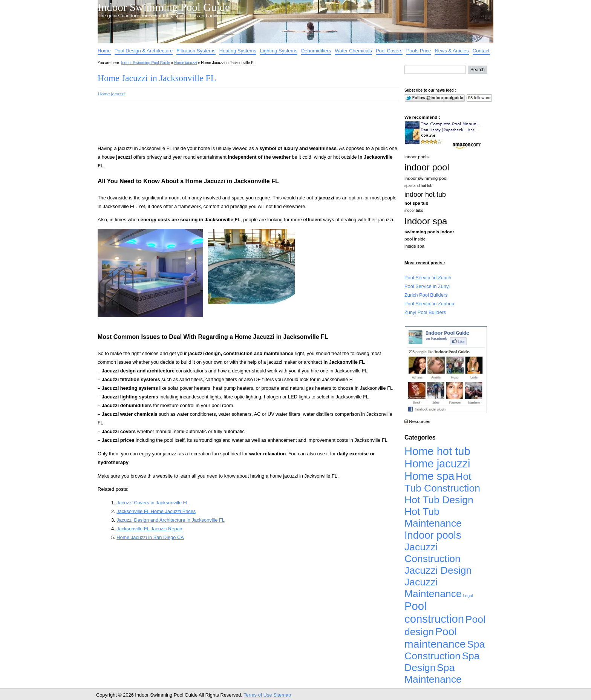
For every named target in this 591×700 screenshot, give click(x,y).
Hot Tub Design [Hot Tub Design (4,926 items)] (439, 500)
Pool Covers (389, 51)
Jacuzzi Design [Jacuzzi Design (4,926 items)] (438, 570)
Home (104, 51)
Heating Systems (238, 51)
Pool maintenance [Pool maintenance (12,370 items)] (435, 638)
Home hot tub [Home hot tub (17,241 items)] (437, 451)
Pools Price (419, 51)
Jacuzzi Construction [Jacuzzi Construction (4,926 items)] (433, 553)
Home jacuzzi (185, 63)
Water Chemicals (353, 51)
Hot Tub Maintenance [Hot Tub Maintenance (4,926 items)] (433, 517)
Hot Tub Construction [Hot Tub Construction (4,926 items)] (442, 482)
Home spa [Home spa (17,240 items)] (429, 476)
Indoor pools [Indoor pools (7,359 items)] (433, 535)
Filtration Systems (196, 51)
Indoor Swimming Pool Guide (164, 7)
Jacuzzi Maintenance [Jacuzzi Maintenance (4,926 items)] (433, 588)
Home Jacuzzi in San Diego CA (150, 537)
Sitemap (282, 695)
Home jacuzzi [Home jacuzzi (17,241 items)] (437, 464)
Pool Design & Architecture (144, 51)
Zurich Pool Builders (426, 295)
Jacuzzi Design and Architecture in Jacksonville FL (171, 520)
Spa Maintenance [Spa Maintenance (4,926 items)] (433, 673)
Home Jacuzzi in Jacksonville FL (157, 78)
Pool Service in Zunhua (429, 304)
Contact (481, 51)
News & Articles (452, 51)
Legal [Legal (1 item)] (468, 596)
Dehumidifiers (316, 51)
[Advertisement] (236, 126)
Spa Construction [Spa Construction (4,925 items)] (445, 650)
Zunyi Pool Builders (425, 312)
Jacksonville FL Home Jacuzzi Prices (156, 511)
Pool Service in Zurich (428, 278)
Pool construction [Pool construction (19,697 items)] (434, 612)
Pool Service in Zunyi (427, 286)
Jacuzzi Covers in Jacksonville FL (152, 503)
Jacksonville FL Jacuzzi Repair (149, 529)
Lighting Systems (279, 51)
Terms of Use (258, 695)
